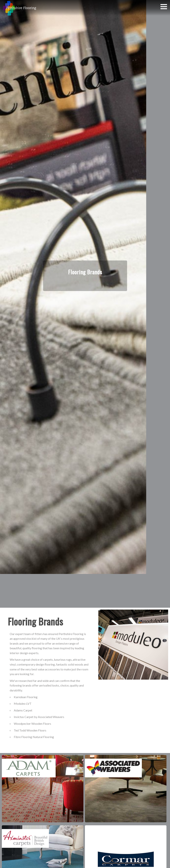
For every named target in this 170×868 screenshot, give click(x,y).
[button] (164, 7)
